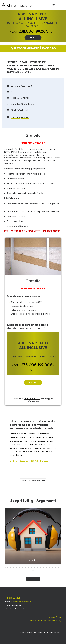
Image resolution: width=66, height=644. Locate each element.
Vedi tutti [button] (33, 579)
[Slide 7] (23, 567)
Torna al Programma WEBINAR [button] (33, 481)
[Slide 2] (8, 567)
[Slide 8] (26, 567)
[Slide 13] (40, 567)
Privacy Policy (55, 620)
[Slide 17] (52, 567)
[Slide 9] (29, 567)
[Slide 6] (20, 567)
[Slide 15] (46, 567)
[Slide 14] (43, 567)
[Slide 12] (38, 567)
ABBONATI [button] (33, 37)
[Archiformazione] (17, 5)
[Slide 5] (17, 567)
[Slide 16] (49, 567)
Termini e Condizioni (37, 620)
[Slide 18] (55, 567)
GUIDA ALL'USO (32, 398)
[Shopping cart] (52, 5)
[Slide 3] (11, 567)
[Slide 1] (5, 567)
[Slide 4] (14, 567)
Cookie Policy (55, 617)
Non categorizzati (20, 117)
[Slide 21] (33, 570)
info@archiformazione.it (21, 602)
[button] (62, 5)
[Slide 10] (32, 567)
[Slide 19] (58, 567)
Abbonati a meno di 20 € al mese (29, 461)
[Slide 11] (35, 567)
